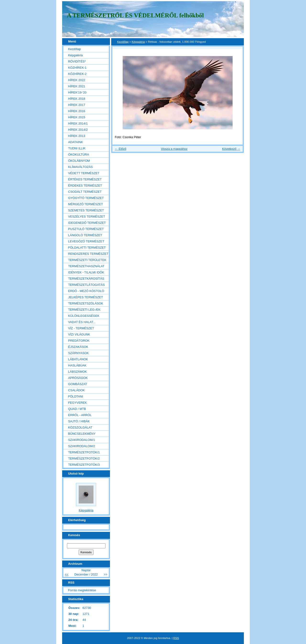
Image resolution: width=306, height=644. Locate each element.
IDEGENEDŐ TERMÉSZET (87, 223)
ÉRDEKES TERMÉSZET (85, 186)
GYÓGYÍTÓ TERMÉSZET (86, 198)
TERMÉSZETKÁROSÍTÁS (86, 279)
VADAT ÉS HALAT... (82, 322)
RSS (176, 638)
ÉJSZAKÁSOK (78, 347)
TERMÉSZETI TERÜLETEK (87, 260)
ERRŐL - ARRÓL (80, 415)
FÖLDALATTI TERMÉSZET (87, 248)
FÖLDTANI (76, 396)
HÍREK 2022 (77, 80)
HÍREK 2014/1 (78, 123)
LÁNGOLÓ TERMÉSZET (85, 235)
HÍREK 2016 (77, 111)
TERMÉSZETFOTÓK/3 (84, 465)
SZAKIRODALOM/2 (82, 446)
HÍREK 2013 (77, 136)
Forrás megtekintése (82, 590)
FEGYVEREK (77, 403)
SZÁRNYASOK (79, 353)
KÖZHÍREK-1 (77, 68)
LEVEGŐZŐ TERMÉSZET (86, 241)
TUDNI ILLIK (77, 148)
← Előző (120, 149)
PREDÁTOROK (79, 341)
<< (67, 574)
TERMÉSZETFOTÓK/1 (84, 452)
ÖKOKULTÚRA (79, 154)
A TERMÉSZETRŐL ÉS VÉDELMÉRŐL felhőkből (135, 15)
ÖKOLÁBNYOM (79, 161)
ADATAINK (76, 142)
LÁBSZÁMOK (77, 372)
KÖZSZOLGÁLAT (80, 427)
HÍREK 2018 (77, 99)
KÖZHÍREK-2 (77, 74)
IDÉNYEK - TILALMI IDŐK (86, 272)
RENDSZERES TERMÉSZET (88, 254)
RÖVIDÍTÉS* (77, 61)
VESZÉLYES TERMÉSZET (87, 217)
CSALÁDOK (76, 390)
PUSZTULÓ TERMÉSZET (86, 229)
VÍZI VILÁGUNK (79, 334)
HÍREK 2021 (77, 86)
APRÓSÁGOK (78, 378)
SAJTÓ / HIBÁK (79, 421)
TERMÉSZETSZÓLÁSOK (86, 303)
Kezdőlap (123, 42)
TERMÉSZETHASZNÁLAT (86, 266)
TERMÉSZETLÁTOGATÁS (86, 285)
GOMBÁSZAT (78, 384)
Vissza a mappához (174, 149)
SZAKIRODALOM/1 (82, 440)
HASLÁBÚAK (77, 365)
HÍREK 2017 (77, 105)
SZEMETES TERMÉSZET (86, 210)
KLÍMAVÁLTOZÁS (80, 167)
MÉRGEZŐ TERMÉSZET (86, 204)
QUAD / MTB (77, 409)
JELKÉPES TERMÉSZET (86, 297)
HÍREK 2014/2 (78, 130)
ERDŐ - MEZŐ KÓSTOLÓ (86, 291)
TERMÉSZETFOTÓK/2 (84, 458)
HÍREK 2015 (77, 117)
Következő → (231, 149)
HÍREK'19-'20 (77, 92)
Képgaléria (138, 42)
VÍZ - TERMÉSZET (81, 328)
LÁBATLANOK (78, 359)
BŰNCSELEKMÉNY (82, 434)
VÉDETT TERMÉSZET (84, 173)
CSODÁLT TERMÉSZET (85, 192)
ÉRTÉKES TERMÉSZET (85, 179)
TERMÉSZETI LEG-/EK (84, 310)
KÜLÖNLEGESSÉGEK (84, 316)
